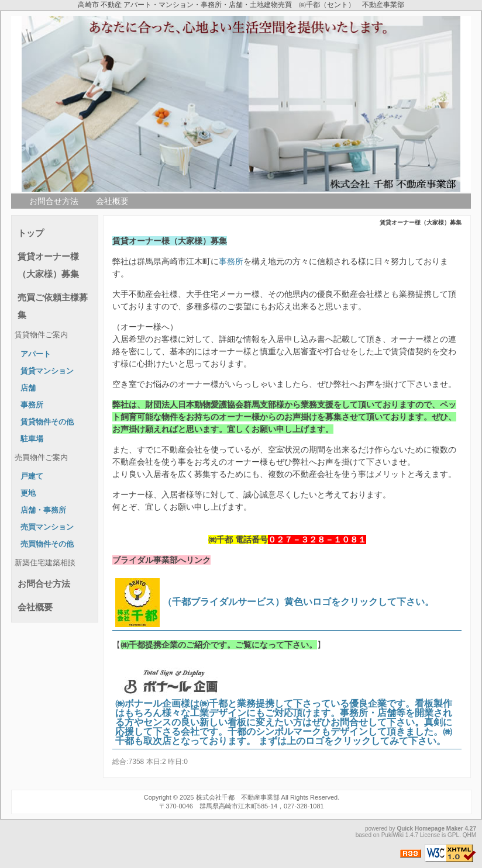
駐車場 (32, 439)
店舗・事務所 (43, 510)
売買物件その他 (47, 544)
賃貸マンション (47, 371)
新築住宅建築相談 (45, 563)
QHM (469, 835)
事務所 (231, 261)
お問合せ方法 (54, 201)
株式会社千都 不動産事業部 (238, 797)
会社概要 (112, 201)
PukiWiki (393, 835)
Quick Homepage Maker (430, 829)
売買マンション (47, 527)
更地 (28, 493)
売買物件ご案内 (41, 458)
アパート (36, 354)
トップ (31, 233)
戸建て (32, 476)
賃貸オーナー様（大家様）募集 (48, 265)
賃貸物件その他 (47, 422)
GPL (453, 835)
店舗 (28, 388)
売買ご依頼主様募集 (53, 306)
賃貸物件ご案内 (41, 335)
